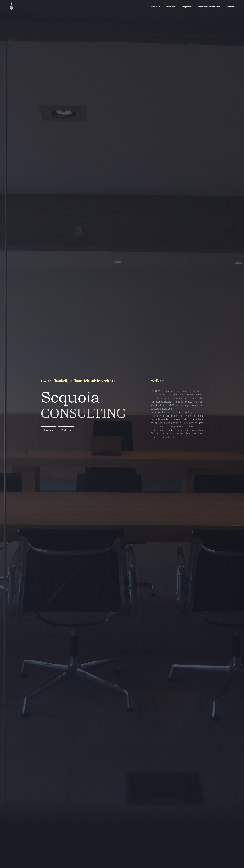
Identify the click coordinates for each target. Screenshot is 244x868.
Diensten (48, 430)
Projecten (66, 430)
